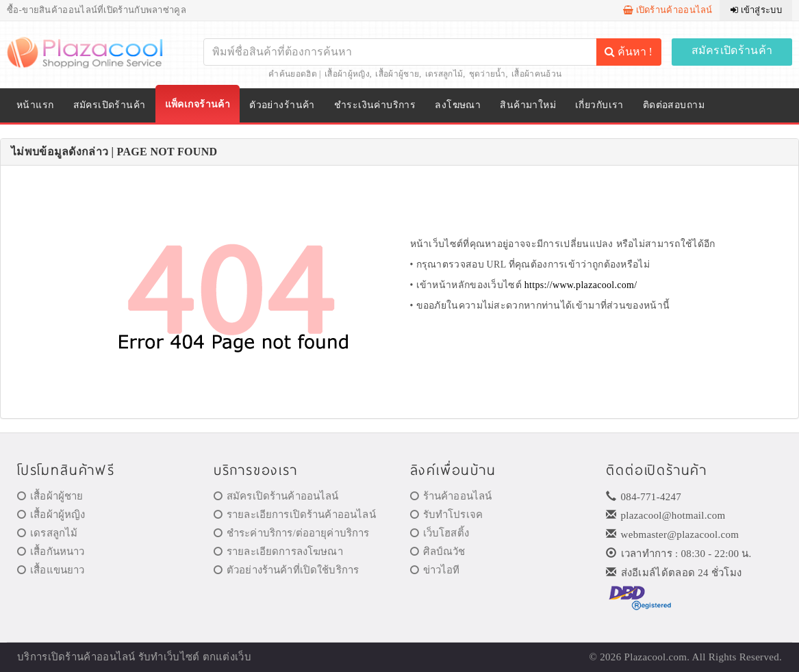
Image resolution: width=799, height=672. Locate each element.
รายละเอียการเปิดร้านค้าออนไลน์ (295, 515)
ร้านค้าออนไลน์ (451, 496)
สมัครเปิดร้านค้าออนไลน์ (276, 496)
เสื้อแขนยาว (51, 570)
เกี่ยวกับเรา (599, 105)
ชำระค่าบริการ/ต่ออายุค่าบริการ (292, 533)
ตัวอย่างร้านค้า (282, 105)
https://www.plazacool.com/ (581, 285)
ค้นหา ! (629, 52)
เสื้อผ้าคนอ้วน (536, 74)
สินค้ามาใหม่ (528, 105)
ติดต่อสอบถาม (674, 105)
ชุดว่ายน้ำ (487, 74)
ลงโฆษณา (458, 105)
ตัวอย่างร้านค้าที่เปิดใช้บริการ (286, 570)
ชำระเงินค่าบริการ (375, 105)
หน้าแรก (35, 105)
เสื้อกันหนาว (51, 552)
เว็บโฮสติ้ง (440, 533)
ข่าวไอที (435, 570)
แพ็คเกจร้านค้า (198, 104)
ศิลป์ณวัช (438, 552)
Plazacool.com (656, 657)
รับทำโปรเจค (447, 515)
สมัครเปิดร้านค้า (732, 50)
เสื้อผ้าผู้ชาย (397, 74)
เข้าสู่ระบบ (756, 10)
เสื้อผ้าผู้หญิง (347, 74)
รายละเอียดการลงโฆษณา (278, 552)
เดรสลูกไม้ (444, 74)
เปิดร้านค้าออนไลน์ (668, 10)
